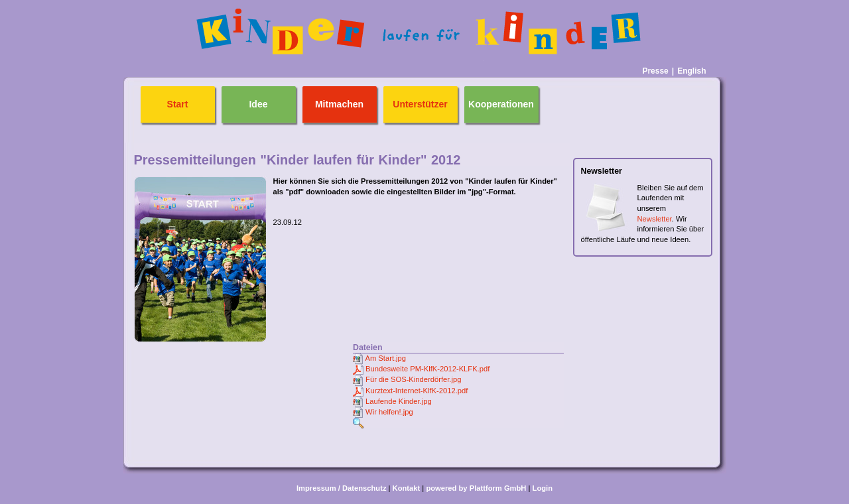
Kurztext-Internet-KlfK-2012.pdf (417, 391)
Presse (655, 71)
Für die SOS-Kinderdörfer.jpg (413, 379)
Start (178, 104)
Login (543, 488)
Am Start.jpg (385, 358)
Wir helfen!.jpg (389, 412)
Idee (258, 104)
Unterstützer (420, 104)
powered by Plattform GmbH (476, 488)
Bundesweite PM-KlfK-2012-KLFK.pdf (427, 369)
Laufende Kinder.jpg (399, 401)
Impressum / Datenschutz (342, 488)
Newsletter (655, 219)
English (691, 71)
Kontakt (407, 488)
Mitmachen (339, 104)
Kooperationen (501, 104)
